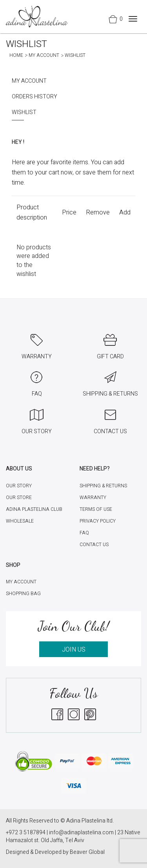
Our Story (19, 486)
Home (16, 55)
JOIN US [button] (74, 650)
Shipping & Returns (103, 486)
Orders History (34, 97)
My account (44, 55)
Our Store (19, 498)
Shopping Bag (23, 594)
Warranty (93, 498)
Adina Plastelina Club (34, 509)
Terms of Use (96, 509)
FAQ (84, 533)
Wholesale (20, 521)
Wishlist (24, 113)
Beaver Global (87, 852)
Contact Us (94, 545)
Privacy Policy (98, 521)
